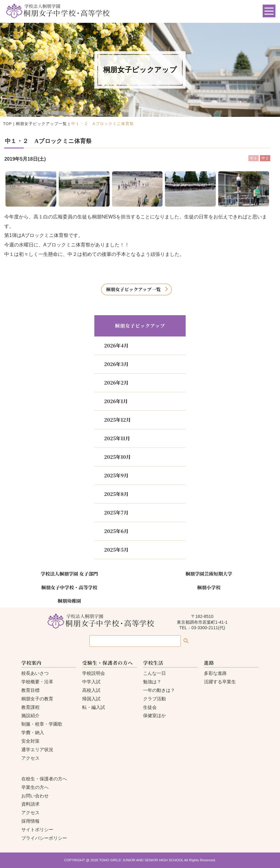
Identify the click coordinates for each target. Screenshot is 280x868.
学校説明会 (94, 673)
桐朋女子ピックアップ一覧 (41, 124)
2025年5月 (116, 550)
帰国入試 (91, 699)
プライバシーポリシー (44, 838)
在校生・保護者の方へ (44, 779)
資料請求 (30, 804)
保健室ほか (154, 715)
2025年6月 (116, 531)
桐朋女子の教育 (37, 699)
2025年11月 (117, 438)
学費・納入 (33, 732)
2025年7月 (116, 512)
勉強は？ (152, 682)
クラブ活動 (154, 699)
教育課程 (30, 707)
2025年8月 (116, 494)
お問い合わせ (35, 796)
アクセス (30, 758)
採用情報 (30, 821)
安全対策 (30, 741)
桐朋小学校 (209, 587)
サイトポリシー (37, 830)
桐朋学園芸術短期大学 (209, 573)
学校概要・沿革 (37, 682)
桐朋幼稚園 (69, 601)
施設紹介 (30, 715)
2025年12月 (117, 420)
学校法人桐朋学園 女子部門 (69, 573)
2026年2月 (116, 383)
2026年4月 (116, 345)
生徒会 (150, 707)
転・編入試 (94, 707)
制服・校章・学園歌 (42, 724)
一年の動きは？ (159, 690)
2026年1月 (116, 401)
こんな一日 (154, 673)
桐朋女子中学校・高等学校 (69, 587)
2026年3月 (116, 364)
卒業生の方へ (35, 787)
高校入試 (91, 690)
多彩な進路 (215, 673)
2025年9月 (116, 475)
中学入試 (91, 682)
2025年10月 (117, 457)
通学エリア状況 (37, 749)
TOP (7, 124)
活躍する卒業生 (220, 682)
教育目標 (30, 690)
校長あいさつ (35, 673)
